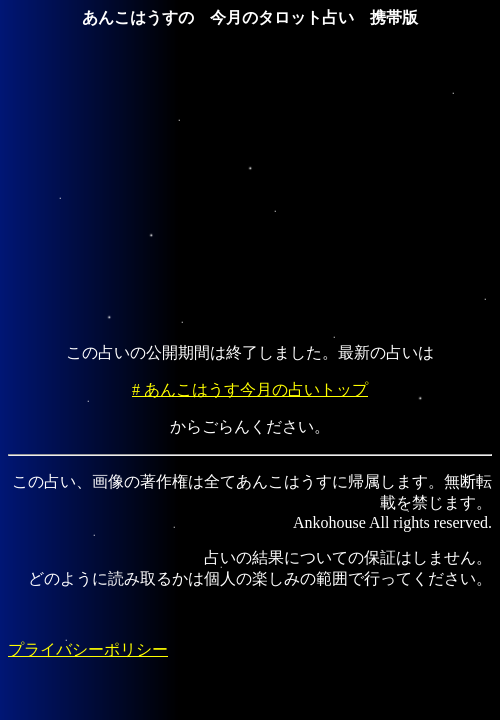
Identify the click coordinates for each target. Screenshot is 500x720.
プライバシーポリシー (88, 649)
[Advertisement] (254, 187)
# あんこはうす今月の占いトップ (250, 389)
